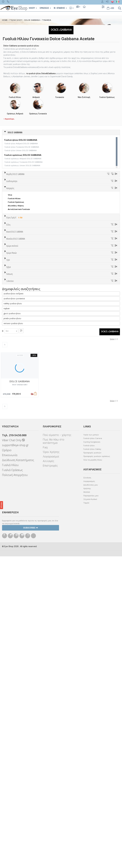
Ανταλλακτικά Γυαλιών (19, 270)
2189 (10, 406)
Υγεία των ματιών (91, 746)
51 (31, 184)
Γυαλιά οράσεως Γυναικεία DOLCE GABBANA (24, 162)
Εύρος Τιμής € (15, 278)
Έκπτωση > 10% (15, 555)
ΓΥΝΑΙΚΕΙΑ (47, 20)
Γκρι (11, 468)
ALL (11, 426)
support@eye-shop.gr (15, 757)
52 (38, 184)
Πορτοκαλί (14, 440)
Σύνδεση (87, 789)
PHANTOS (13, 534)
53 (45, 184)
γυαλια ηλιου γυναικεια (14, 610)
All (9, 495)
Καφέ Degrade (16, 479)
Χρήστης (87, 800)
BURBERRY (13, 372)
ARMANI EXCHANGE (17, 350)
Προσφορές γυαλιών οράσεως (97, 768)
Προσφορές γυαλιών (92, 764)
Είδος (8, 296)
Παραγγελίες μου (91, 807)
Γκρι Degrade (15, 471)
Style (8, 489)
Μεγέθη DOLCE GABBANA (15, 174)
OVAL (10, 531)
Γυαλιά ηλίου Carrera (93, 750)
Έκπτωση (9, 544)
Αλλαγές (48, 773)
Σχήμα (9, 510)
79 (109, 184)
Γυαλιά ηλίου (89, 757)
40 (16, 184)
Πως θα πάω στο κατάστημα (54, 753)
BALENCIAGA (14, 357)
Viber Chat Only (13, 752)
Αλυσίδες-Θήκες (16, 266)
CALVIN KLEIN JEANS (17, 379)
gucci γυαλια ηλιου (12, 625)
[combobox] (11, 643)
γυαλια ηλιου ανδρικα (13, 605)
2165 (10, 399)
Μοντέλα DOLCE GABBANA (16, 385)
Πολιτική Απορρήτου (15, 787)
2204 (10, 413)
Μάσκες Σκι (13, 324)
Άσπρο (12, 430)
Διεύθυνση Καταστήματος (18, 772)
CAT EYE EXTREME (16, 527)
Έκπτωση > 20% (15, 558)
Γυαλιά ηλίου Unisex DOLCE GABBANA (21, 150)
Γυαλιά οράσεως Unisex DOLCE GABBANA (22, 165)
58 (80, 184)
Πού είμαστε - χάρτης (57, 747)
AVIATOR (12, 520)
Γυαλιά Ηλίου (14, 259)
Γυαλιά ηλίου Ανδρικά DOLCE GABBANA (21, 144)
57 (73, 184)
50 (24, 184)
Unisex (11, 306)
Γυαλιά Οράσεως (16, 263)
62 (102, 184)
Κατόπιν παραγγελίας (19, 225)
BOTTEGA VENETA (16, 365)
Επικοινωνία (10, 767)
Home (5, 20)
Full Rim (11, 499)
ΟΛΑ (10, 181)
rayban (7, 620)
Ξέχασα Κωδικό (90, 811)
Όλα (11, 228)
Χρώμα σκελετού (12, 420)
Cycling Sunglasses (92, 754)
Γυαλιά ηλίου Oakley (92, 761)
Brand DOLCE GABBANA (15, 336)
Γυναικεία (13, 317)
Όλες (12, 551)
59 (88, 184)
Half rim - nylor (15, 503)
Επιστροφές (50, 777)
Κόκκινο (13, 448)
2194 (10, 409)
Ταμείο (86, 814)
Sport (10, 310)
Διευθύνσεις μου (91, 796)
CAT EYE (12, 523)
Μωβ (11, 437)
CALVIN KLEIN (14, 375)
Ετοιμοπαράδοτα (17, 221)
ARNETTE (12, 354)
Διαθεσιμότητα (12, 214)
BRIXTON (12, 368)
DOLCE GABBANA (32, 20)
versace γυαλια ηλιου (13, 635)
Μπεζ (12, 433)
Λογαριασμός (89, 793)
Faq (45, 759)
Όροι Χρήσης (51, 764)
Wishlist (87, 804)
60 (95, 184)
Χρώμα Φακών (11, 454)
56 (66, 184)
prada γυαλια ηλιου (12, 630)
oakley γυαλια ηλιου (13, 615)
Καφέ (12, 475)
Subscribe (31, 839)
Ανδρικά (12, 314)
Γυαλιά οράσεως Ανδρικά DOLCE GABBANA (23, 159)
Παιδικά (12, 321)
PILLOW (11, 538)
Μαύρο (12, 444)
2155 (10, 395)
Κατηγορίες (10, 249)
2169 (10, 402)
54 (52, 184)
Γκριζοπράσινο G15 (18, 482)
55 (59, 184)
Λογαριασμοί (51, 768)
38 (9, 184)
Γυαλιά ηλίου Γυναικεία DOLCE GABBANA (22, 147)
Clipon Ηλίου (15, 464)
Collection (10, 565)
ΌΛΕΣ (11, 572)
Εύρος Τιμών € (13, 285)
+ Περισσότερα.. (9, 119)
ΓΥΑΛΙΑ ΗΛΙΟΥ (16, 20)
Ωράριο (7, 762)
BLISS (11, 361)
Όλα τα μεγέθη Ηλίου (93, 771)
